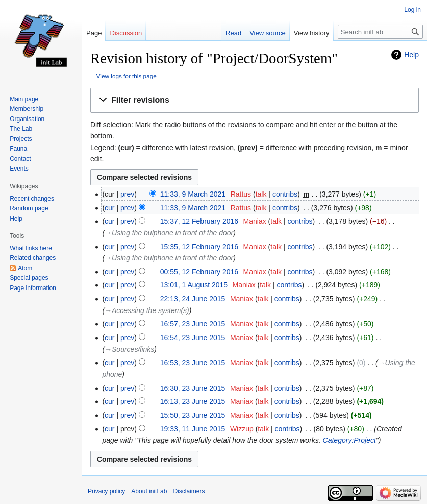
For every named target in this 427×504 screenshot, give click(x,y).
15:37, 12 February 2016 (199, 221)
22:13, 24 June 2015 (193, 299)
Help (411, 55)
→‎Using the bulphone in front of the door (169, 233)
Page (94, 33)
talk (261, 194)
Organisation (27, 119)
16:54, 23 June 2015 (193, 338)
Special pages (29, 278)
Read (233, 33)
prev (127, 194)
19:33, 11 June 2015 (193, 429)
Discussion (126, 33)
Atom (25, 268)
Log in (412, 10)
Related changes (33, 258)
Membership (27, 109)
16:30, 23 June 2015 (193, 388)
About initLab (149, 491)
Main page (24, 99)
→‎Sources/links (129, 349)
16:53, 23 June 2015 (193, 363)
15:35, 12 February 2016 (199, 247)
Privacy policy (106, 491)
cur (109, 208)
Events (19, 169)
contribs (285, 194)
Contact (20, 159)
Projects (21, 139)
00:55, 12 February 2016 (199, 272)
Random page (29, 208)
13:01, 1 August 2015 (194, 285)
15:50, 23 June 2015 (193, 415)
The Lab (21, 129)
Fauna (18, 149)
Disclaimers (189, 491)
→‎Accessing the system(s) (147, 310)
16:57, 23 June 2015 (193, 324)
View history (312, 33)
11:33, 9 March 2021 (193, 194)
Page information (33, 288)
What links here (31, 248)
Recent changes (32, 199)
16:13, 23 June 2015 (193, 401)
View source (268, 33)
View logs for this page (127, 76)
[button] (255, 100)
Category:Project (349, 440)
